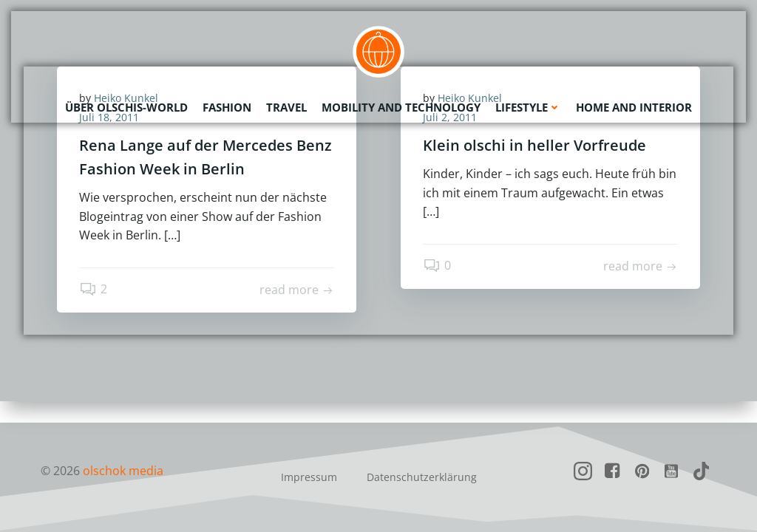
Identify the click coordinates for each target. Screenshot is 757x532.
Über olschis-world (126, 107)
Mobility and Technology (401, 107)
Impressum (309, 477)
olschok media (123, 471)
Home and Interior (634, 107)
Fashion (227, 107)
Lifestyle (528, 107)
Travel (286, 107)
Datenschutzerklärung (422, 477)
